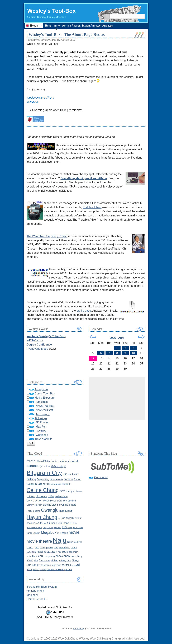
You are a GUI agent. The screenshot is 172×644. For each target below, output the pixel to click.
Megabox (49, 532)
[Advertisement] (117, 398)
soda (74, 556)
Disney (30, 505)
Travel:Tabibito (43, 439)
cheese (79, 491)
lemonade (78, 527)
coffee (51, 496)
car (40, 484)
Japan (50, 527)
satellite (31, 556)
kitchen (58, 527)
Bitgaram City (44, 473)
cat (44, 484)
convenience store (53, 501)
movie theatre (39, 541)
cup (65, 501)
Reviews (41, 431)
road (65, 552)
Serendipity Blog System (42, 587)
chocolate (41, 496)
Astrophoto (41, 389)
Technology (43, 414)
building (31, 479)
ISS (45, 527)
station (55, 560)
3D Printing (42, 422)
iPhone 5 (44, 523)
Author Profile (73, 26)
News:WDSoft (44, 410)
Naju (60, 540)
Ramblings (41, 402)
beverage (58, 466)
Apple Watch (72, 461)
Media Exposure (45, 398)
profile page (84, 311)
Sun (69, 560)
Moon (65, 533)
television (56, 565)
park (36, 547)
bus (52, 479)
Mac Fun (41, 427)
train (68, 565)
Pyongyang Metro (37, 349)
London (36, 533)
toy (64, 565)
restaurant (51, 552)
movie (74, 532)
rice (60, 552)
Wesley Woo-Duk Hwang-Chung (56, 569)
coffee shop (61, 496)
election (38, 505)
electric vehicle (60, 505)
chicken (31, 496)
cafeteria (59, 479)
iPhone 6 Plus (69, 523)
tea (39, 565)
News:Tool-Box (45, 406)
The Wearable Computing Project (47, 236)
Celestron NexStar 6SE (59, 484)
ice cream (68, 518)
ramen (74, 548)
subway (63, 560)
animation (53, 461)
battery (46, 466)
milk (59, 533)
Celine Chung (43, 490)
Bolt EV (67, 474)
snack (59, 556)
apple (62, 461)
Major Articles (94, 26)
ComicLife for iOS (37, 599)
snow (67, 556)
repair (40, 552)
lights (29, 533)
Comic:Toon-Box (45, 394)
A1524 (37, 461)
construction (34, 501)
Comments (101, 477)
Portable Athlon (92, 207)
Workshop (42, 435)
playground (60, 547)
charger (70, 491)
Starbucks (44, 560)
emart (72, 505)
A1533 (44, 461)
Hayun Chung (42, 517)
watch (30, 569)
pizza (42, 547)
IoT (37, 523)
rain (68, 548)
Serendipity (79, 629)
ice (59, 518)
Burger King (43, 479)
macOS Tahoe (35, 591)
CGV (62, 491)
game (37, 511)
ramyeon (31, 552)
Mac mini (32, 595)
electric (47, 505)
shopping (50, 556)
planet (50, 547)
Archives (112, 26)
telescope (46, 565)
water (36, 569)
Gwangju (50, 510)
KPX (65, 527)
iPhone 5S (55, 523)
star (36, 560)
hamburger (66, 511)
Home (49, 26)
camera (68, 479)
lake (70, 527)
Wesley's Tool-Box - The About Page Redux (67, 34)
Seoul (40, 556)
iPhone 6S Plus (34, 527)
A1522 (30, 461)
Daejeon (72, 501)
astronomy (34, 466)
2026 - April (117, 338)
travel (76, 565)
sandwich (73, 552)
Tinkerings (41, 418)
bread (75, 474)
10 (133, 353)
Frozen (30, 511)
